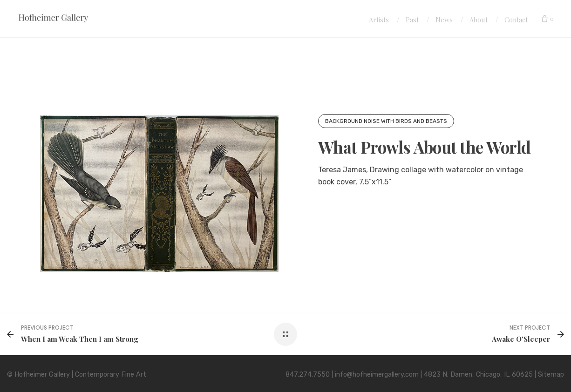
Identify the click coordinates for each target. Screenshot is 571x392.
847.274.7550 (308, 375)
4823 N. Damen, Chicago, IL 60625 (478, 375)
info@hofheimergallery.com (377, 375)
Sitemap (551, 375)
